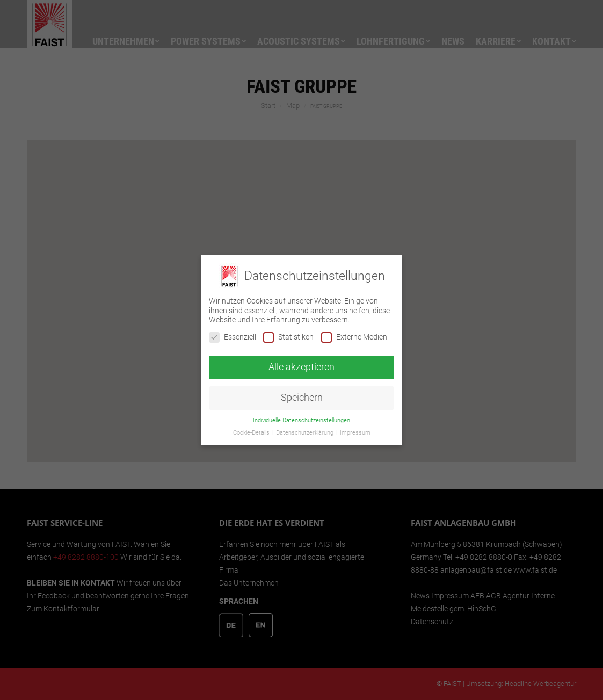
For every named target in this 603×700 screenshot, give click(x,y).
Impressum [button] (355, 433)
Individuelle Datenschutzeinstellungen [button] (301, 420)
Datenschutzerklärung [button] (306, 433)
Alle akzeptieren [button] (301, 367)
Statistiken (288, 337)
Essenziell (233, 337)
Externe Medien (354, 337)
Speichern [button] (302, 398)
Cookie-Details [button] (252, 433)
